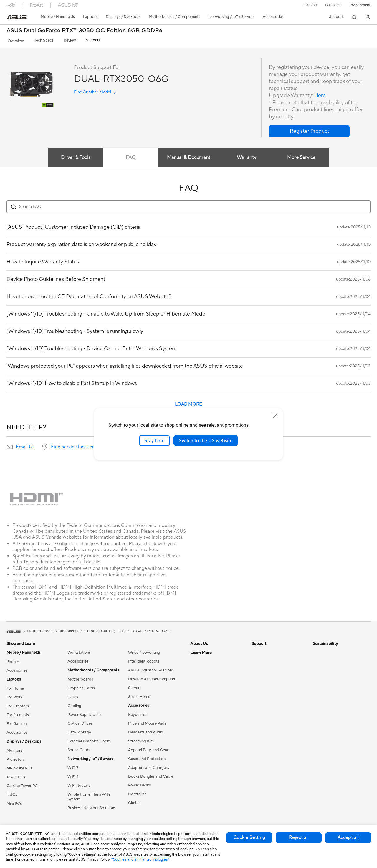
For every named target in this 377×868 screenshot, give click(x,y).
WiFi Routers (79, 784)
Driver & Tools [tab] (75, 156)
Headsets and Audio (146, 731)
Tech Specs (40, 40)
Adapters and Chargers (149, 766)
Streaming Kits (141, 740)
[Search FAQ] (188, 205)
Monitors (14, 749)
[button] (310, 5)
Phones (13, 660)
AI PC (195, 731)
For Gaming (17, 722)
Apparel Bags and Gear (148, 748)
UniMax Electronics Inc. (211, 713)
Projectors (16, 758)
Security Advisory (267, 695)
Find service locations (74, 445)
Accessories (17, 669)
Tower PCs (16, 776)
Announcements (204, 669)
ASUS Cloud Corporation (213, 704)
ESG (317, 651)
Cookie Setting (249, 837)
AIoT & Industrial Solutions (151, 669)
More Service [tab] (302, 156)
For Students (18, 713)
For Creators (18, 705)
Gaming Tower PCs (23, 784)
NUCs (12, 793)
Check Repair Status (269, 651)
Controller (137, 793)
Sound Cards (79, 748)
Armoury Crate (203, 793)
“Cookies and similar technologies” (140, 859)
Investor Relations (206, 678)
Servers (135, 686)
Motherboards (80, 678)
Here (320, 94)
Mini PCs (14, 802)
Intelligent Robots (144, 660)
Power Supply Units (85, 713)
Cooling (74, 704)
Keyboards (138, 713)
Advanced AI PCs (205, 740)
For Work (15, 696)
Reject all (299, 837)
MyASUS (259, 713)
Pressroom (200, 686)
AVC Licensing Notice (209, 775)
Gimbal (134, 801)
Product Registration (270, 669)
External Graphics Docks (89, 740)
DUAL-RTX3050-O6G (151, 630)
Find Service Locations (271, 660)
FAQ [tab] (130, 156)
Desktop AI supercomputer (152, 678)
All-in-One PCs (19, 767)
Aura (194, 801)
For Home (15, 687)
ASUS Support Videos (271, 704)
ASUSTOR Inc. (203, 695)
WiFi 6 (73, 775)
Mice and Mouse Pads (147, 722)
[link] (16, 17)
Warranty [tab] (247, 156)
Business (333, 5)
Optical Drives (80, 722)
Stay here (154, 440)
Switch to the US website (206, 440)
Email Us (25, 445)
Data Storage (79, 731)
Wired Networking (144, 651)
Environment (359, 5)
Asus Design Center (207, 748)
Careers (197, 660)
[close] (275, 416)
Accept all (348, 837)
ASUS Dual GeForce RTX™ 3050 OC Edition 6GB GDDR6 (85, 31)
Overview (14, 40)
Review (65, 40)
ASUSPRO (200, 757)
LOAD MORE (188, 403)
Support (86, 40)
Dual (121, 630)
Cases (73, 696)
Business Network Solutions (92, 806)
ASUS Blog (200, 784)
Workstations (79, 651)
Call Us (258, 686)
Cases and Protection (147, 757)
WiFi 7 (73, 766)
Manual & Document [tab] (189, 156)
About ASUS (201, 651)
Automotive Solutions (209, 766)
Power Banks (139, 784)
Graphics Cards (81, 687)
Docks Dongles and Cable (151, 775)
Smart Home (139, 695)
